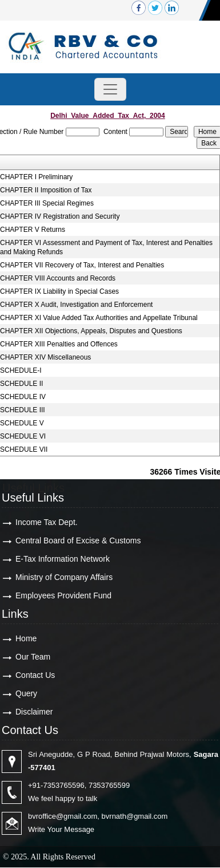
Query (26, 693)
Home (26, 638)
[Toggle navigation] (110, 89)
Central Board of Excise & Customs (78, 540)
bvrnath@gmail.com (135, 816)
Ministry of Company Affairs (64, 577)
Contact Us (35, 675)
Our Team (33, 657)
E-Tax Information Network (63, 559)
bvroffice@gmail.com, (64, 816)
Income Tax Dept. (47, 522)
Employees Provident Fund (63, 595)
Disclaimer (34, 712)
